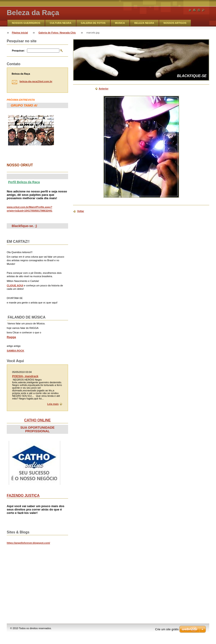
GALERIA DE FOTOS (93, 23)
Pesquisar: (18, 51)
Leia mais (53, 404)
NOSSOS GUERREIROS (26, 23)
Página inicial (20, 33)
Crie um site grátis (167, 629)
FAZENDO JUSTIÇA (23, 496)
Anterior (104, 89)
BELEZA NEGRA (144, 23)
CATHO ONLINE (38, 420)
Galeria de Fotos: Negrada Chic (57, 33)
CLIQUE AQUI (15, 285)
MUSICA (120, 23)
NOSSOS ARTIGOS (175, 23)
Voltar (81, 211)
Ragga (11, 337)
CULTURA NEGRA (60, 23)
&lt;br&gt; (40, 579)
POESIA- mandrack (25, 376)
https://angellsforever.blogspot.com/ (28, 543)
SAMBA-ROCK (16, 351)
